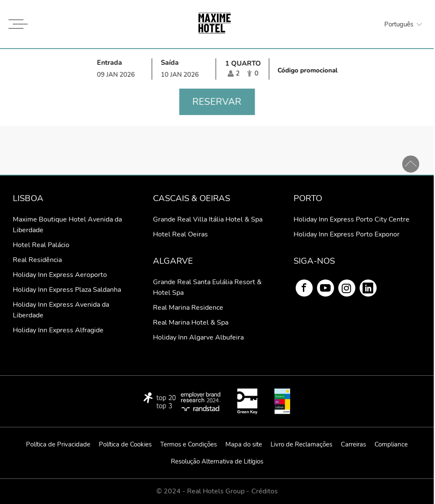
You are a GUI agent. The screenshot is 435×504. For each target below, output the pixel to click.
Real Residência (37, 260)
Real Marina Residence (188, 308)
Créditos (265, 491)
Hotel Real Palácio (41, 245)
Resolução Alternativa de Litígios (217, 461)
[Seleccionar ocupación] (243, 69)
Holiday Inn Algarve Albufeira (198, 337)
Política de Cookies (125, 444)
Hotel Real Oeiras (180, 234)
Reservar (217, 102)
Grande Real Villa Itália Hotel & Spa (208, 219)
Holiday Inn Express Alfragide (58, 330)
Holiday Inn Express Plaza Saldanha (67, 290)
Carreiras (353, 444)
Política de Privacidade (58, 444)
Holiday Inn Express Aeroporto (60, 275)
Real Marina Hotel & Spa (191, 323)
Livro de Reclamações (301, 444)
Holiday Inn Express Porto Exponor (347, 234)
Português (399, 24)
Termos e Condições (189, 444)
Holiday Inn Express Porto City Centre (351, 219)
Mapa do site (244, 444)
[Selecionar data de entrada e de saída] (152, 69)
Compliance (391, 444)
